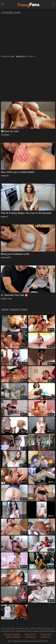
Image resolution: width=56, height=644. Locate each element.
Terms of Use (30, 634)
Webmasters (31, 637)
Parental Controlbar (12, 634)
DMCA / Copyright (13, 637)
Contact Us (46, 637)
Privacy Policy (46, 634)
